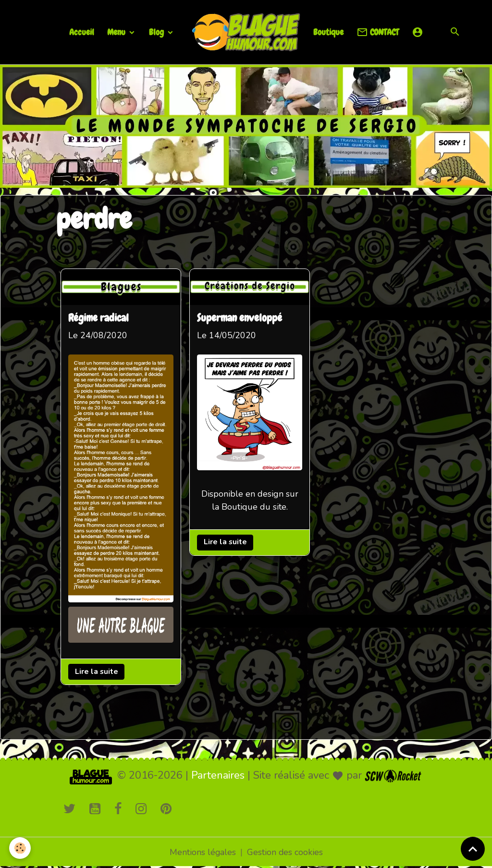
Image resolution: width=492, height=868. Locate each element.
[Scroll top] (473, 849)
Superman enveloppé (241, 318)
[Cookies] (20, 848)
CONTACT (378, 32)
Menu (117, 32)
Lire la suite (97, 672)
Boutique (328, 32)
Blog (157, 32)
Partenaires (218, 776)
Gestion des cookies (285, 853)
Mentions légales (203, 853)
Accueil (82, 32)
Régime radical (99, 318)
